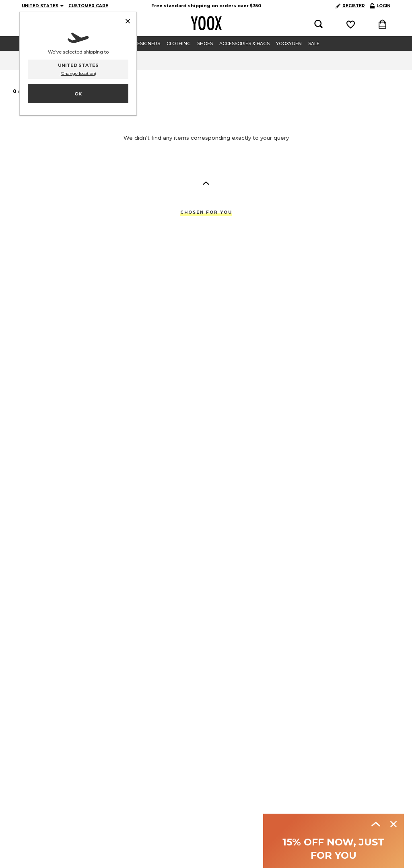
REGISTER (350, 6)
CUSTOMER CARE (88, 6)
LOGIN (380, 6)
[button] (206, 183)
